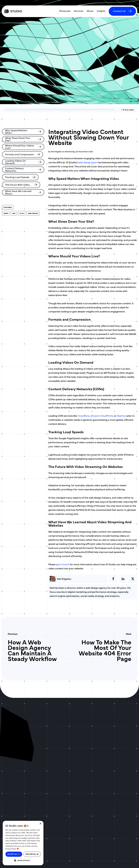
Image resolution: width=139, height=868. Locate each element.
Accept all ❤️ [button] (14, 854)
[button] (23, 861)
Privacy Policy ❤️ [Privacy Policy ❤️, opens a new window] (12, 849)
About (90, 11)
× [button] (40, 824)
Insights (101, 11)
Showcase (65, 11)
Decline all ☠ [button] (32, 854)
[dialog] (23, 843)
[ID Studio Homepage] (19, 11)
